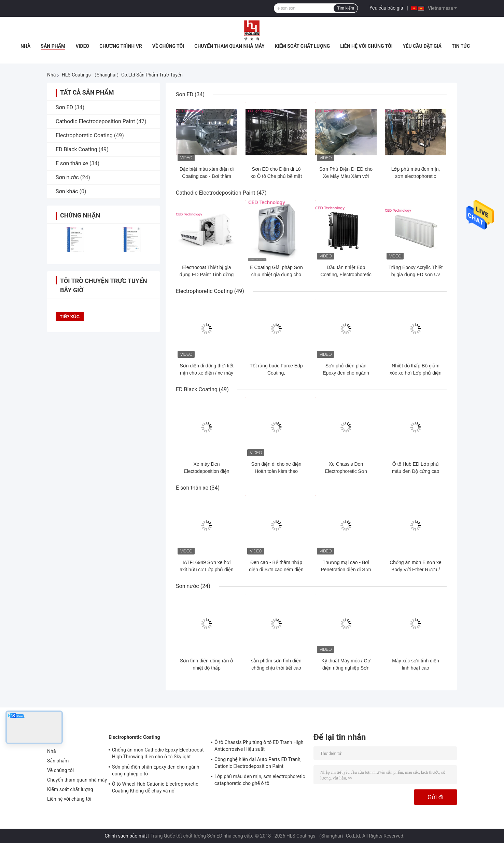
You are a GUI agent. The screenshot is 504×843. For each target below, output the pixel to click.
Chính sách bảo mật (126, 836)
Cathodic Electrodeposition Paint (95, 121)
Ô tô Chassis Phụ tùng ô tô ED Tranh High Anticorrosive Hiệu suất (259, 746)
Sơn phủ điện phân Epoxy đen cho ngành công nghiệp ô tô (346, 373)
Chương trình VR (121, 46)
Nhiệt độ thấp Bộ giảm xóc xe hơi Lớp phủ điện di (416, 373)
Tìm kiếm (346, 8)
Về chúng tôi (168, 46)
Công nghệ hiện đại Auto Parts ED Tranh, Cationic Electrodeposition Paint (258, 763)
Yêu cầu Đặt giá (422, 46)
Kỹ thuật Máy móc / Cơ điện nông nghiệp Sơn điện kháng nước (346, 668)
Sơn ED (64, 107)
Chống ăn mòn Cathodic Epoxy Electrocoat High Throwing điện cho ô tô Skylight (158, 753)
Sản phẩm (53, 46)
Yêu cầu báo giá (386, 8)
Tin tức (461, 46)
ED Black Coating (76, 149)
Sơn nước (67, 177)
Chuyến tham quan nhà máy (229, 46)
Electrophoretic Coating (84, 135)
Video (82, 46)
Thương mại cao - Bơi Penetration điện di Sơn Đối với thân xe (346, 570)
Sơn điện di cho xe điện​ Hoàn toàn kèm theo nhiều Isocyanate (276, 471)
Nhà (25, 46)
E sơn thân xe (72, 163)
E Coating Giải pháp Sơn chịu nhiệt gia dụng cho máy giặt (276, 275)
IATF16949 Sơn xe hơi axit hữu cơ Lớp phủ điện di (207, 570)
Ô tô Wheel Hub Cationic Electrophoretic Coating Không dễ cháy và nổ (155, 787)
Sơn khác (67, 191)
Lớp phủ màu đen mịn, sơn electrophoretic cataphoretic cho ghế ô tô (415, 176)
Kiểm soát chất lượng (302, 46)
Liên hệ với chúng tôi (366, 46)
